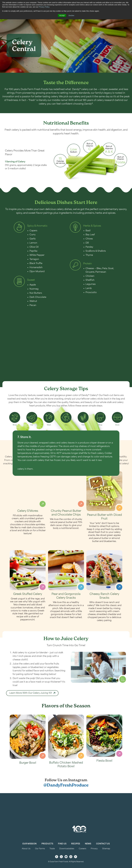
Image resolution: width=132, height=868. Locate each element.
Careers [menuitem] (82, 849)
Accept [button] (62, 16)
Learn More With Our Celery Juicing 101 (31, 701)
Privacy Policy (44, 7)
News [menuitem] (88, 844)
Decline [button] (71, 16)
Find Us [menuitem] (62, 844)
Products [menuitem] (47, 844)
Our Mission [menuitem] (29, 844)
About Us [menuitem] (26, 849)
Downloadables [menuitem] (67, 849)
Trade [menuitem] (52, 849)
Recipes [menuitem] (76, 844)
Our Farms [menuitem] (40, 849)
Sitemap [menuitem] (106, 849)
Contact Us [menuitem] (103, 844)
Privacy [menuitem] (94, 849)
